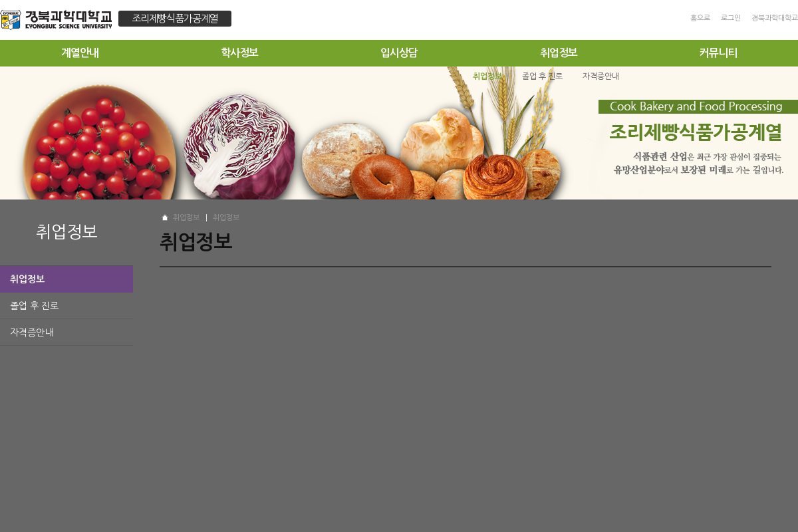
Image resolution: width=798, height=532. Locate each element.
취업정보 (559, 53)
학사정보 (239, 53)
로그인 (731, 18)
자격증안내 (32, 332)
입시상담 (399, 53)
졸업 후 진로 (34, 306)
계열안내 (80, 53)
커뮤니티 (718, 53)
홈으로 (700, 18)
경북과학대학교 (775, 18)
